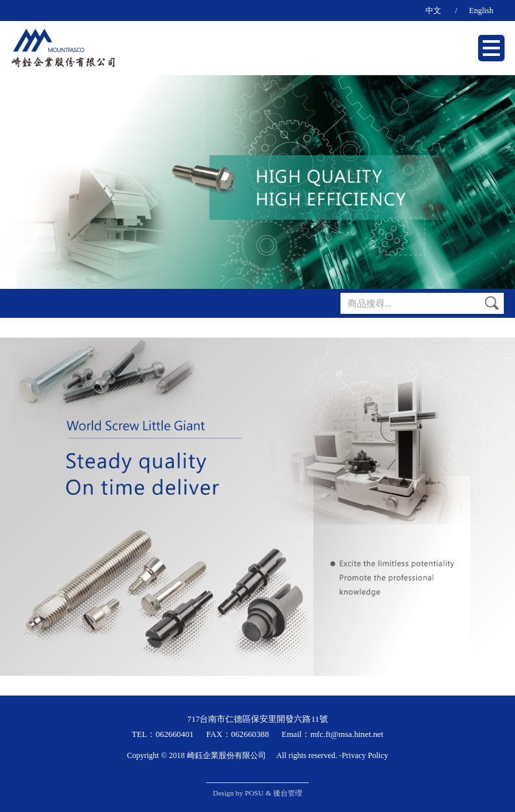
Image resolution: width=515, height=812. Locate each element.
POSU (255, 793)
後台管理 (288, 793)
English (481, 11)
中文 (433, 11)
